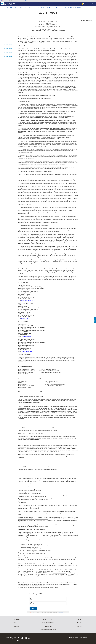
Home (3, 8)
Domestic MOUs (69, 8)
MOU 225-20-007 (8, 44)
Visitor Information (48, 619)
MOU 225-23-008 (8, 48)
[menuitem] (87, 22)
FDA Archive (16, 619)
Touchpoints (60, 612)
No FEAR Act (48, 626)
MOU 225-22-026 (8, 28)
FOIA (80, 619)
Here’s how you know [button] (28, 1)
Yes (34, 599)
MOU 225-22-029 (8, 32)
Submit (33, 609)
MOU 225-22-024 (8, 24)
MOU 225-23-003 (8, 40)
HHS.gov (80, 623)
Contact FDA (9, 638)
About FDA (9, 8)
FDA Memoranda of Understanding (55, 8)
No (33, 603)
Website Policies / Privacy (48, 623)
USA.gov (80, 626)
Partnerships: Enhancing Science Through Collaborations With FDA (29, 8)
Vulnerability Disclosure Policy (48, 630)
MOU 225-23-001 (8, 36)
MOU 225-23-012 (8, 56)
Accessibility (16, 626)
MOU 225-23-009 (8, 52)
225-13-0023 (78, 8)
